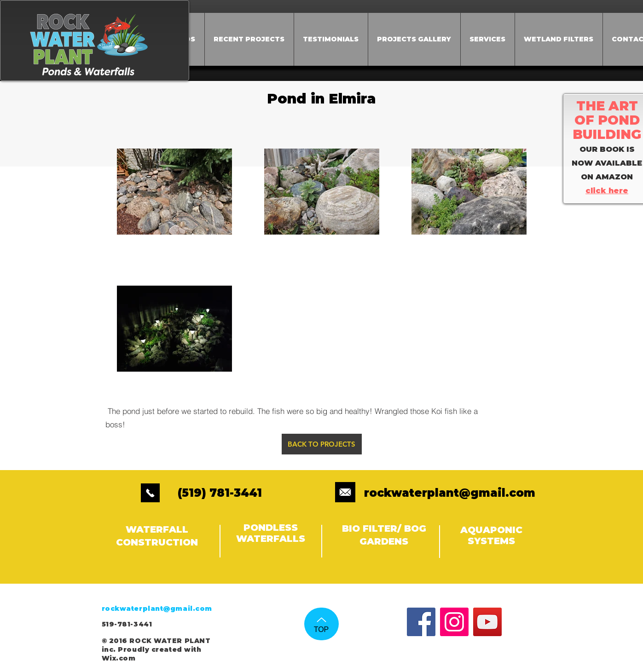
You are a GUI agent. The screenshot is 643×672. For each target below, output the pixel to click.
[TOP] (321, 624)
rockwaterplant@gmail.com (450, 493)
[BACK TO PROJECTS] (322, 444)
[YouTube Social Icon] (487, 622)
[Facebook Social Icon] (421, 622)
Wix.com (119, 658)
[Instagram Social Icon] (454, 622)
